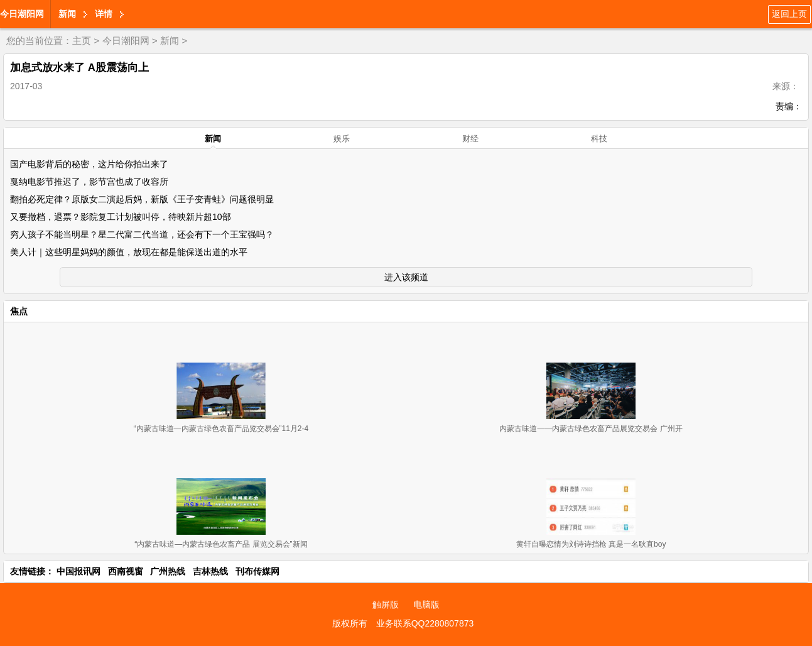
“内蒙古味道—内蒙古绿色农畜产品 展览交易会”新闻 (221, 544)
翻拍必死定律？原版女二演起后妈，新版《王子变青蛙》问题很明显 (142, 199)
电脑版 (426, 605)
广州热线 (168, 571)
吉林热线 (210, 571)
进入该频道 (406, 277)
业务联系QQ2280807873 (425, 623)
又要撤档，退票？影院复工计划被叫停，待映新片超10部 (121, 217)
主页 (82, 41)
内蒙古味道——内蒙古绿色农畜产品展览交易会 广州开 (591, 429)
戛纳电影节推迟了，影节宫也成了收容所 (89, 182)
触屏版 (386, 605)
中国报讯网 (78, 571)
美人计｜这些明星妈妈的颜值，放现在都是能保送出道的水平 (129, 252)
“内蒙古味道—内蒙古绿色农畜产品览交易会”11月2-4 (221, 429)
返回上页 (789, 14)
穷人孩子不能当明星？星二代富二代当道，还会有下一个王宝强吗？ (142, 234)
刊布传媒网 (257, 571)
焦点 (19, 311)
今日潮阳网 (22, 14)
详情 (104, 14)
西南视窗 (126, 571)
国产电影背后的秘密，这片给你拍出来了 (89, 164)
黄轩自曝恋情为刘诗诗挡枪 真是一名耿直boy (591, 544)
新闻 (67, 14)
